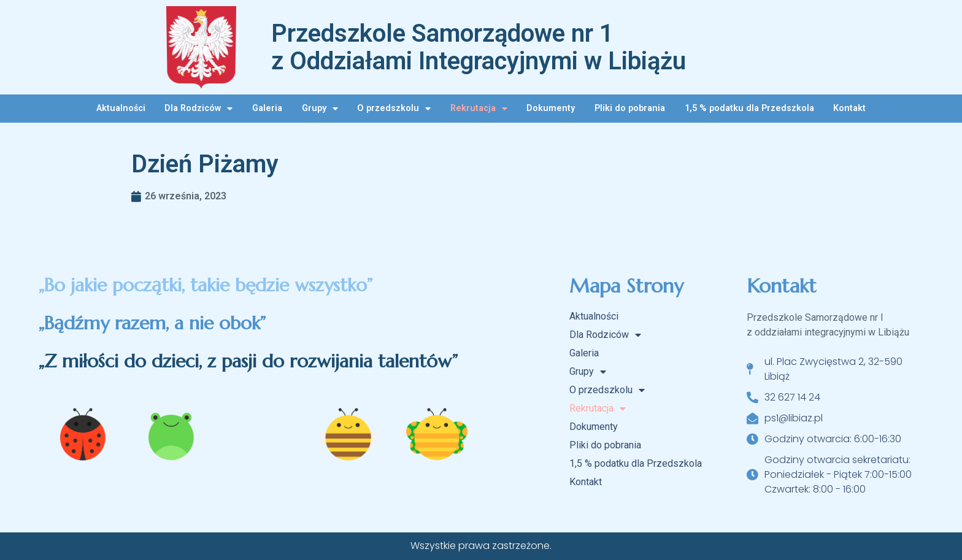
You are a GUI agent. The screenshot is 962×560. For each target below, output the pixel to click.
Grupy (320, 109)
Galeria (267, 108)
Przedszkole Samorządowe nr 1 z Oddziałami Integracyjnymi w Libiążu (479, 47)
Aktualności (121, 108)
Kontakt (849, 108)
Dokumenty (551, 108)
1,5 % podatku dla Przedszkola (749, 108)
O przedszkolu (394, 109)
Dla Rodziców (198, 109)
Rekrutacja (479, 109)
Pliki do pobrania (630, 108)
